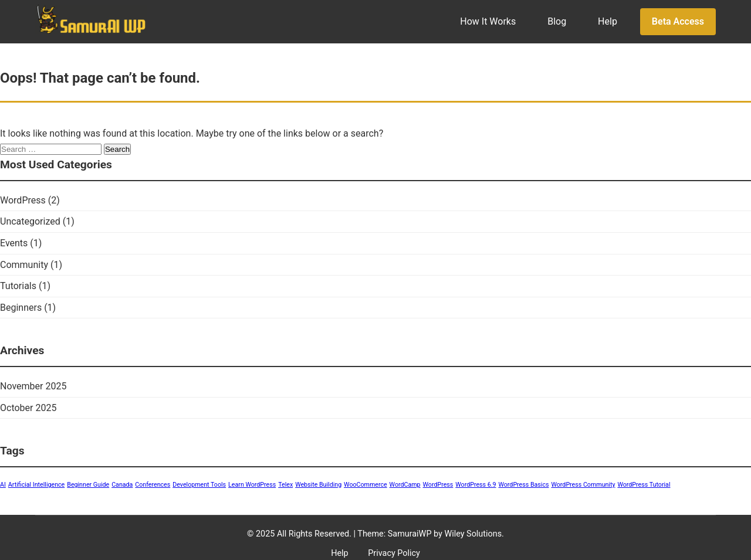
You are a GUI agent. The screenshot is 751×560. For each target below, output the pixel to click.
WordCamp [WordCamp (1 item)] (405, 485)
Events (14, 243)
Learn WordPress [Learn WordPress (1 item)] (252, 485)
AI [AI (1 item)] (3, 485)
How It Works (488, 21)
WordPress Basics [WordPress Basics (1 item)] (523, 485)
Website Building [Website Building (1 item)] (318, 485)
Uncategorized (30, 221)
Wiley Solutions (473, 534)
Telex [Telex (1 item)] (285, 485)
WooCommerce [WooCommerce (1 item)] (366, 485)
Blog (557, 21)
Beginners (21, 308)
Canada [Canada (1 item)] (122, 485)
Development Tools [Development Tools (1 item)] (199, 485)
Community (24, 265)
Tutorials (18, 286)
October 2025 (28, 408)
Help (608, 21)
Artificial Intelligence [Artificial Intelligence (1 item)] (36, 485)
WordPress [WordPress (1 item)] (438, 485)
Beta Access (678, 21)
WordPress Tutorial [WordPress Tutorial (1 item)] (644, 485)
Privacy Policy (394, 553)
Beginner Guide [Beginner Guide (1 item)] (88, 485)
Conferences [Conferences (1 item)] (153, 485)
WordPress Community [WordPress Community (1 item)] (583, 485)
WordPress (23, 200)
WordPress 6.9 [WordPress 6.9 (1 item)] (476, 485)
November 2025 (33, 386)
